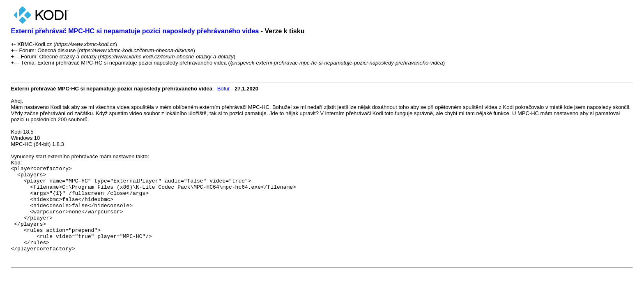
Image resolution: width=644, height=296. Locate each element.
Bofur (224, 89)
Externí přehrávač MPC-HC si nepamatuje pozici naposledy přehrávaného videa (135, 31)
